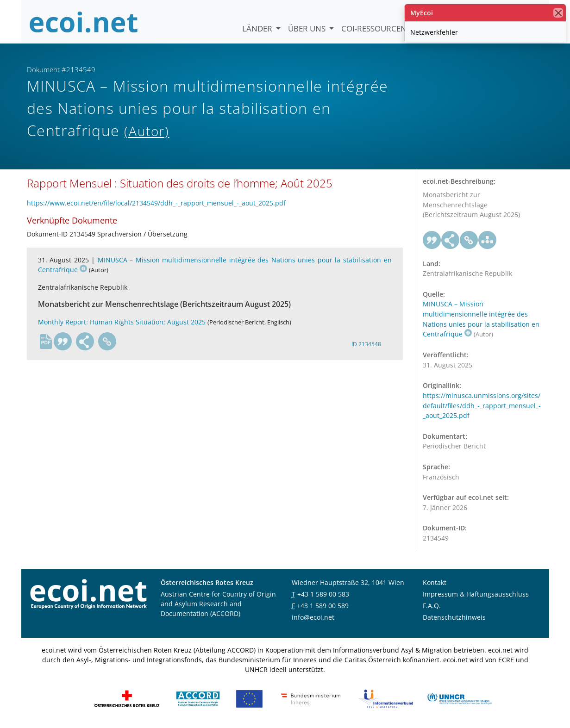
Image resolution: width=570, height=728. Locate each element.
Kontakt (435, 582)
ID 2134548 (366, 344)
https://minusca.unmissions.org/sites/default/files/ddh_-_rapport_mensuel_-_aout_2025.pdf (482, 405)
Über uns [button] (308, 28)
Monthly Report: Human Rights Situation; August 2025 (122, 322)
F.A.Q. (432, 606)
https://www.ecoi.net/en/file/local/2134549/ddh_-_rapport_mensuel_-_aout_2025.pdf (156, 203)
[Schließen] (558, 13)
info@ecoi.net (313, 617)
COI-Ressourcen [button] (375, 28)
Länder (258, 28)
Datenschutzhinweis (454, 617)
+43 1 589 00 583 (323, 594)
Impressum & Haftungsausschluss (476, 594)
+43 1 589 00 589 (323, 606)
